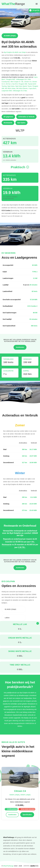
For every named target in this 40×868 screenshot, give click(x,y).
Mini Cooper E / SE (17, 82)
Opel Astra (11, 86)
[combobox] (14, 609)
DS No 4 (9, 84)
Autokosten (20, 347)
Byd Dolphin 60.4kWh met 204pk (15, 52)
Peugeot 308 (23, 84)
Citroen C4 (28, 82)
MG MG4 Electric (22, 88)
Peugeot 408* (11, 79)
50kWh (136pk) (25, 795)
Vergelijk (34, 10)
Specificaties (27, 815)
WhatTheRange (8, 866)
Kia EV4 (15, 84)
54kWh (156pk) (15, 795)
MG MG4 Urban (11, 88)
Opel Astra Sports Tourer (24, 86)
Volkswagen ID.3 (22, 79)
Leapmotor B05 (7, 91)
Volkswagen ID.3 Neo (20, 91)
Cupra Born (33, 88)
